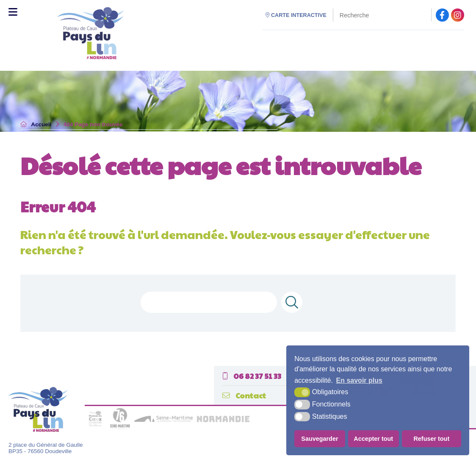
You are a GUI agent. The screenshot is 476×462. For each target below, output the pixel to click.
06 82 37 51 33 (252, 376)
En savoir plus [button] (359, 380)
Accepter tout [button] (373, 439)
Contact (244, 395)
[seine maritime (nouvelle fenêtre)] (163, 420)
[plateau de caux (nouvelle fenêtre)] (95, 427)
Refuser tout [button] (431, 439)
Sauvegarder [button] (320, 439)
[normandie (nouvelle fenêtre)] (223, 420)
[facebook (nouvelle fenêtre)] (442, 15)
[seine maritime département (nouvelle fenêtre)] (120, 427)
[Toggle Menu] (13, 12)
